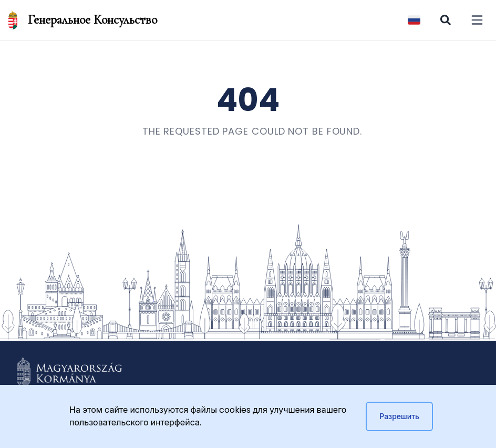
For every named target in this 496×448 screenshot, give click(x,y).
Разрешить (399, 416)
